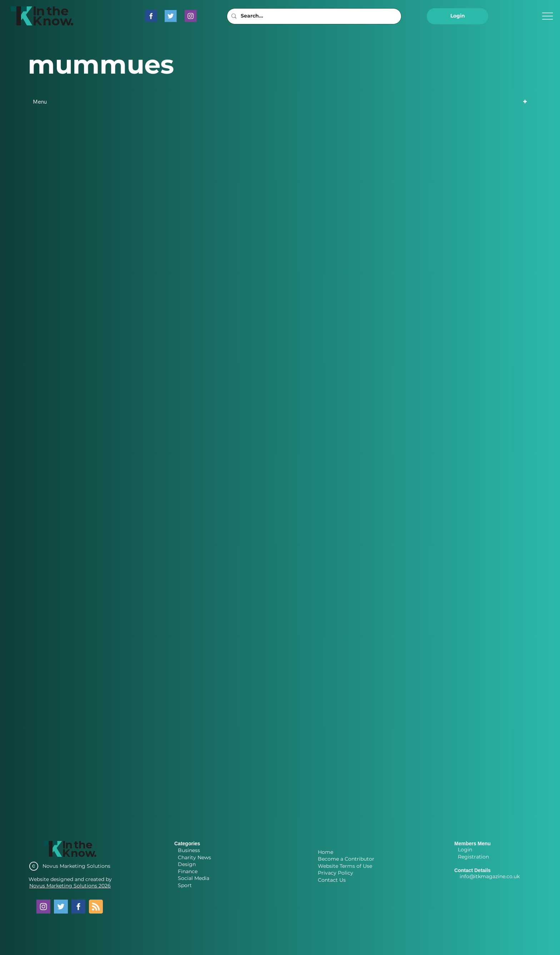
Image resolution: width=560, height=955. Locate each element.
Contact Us (332, 880)
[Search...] (314, 16)
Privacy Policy (336, 873)
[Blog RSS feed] (96, 907)
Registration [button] (473, 857)
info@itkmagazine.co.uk (490, 876)
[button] (457, 16)
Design (187, 864)
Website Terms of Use (345, 866)
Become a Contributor (346, 859)
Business (189, 850)
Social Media (194, 878)
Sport (185, 885)
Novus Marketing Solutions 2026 (70, 886)
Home (326, 852)
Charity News (194, 857)
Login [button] (465, 850)
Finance (188, 871)
